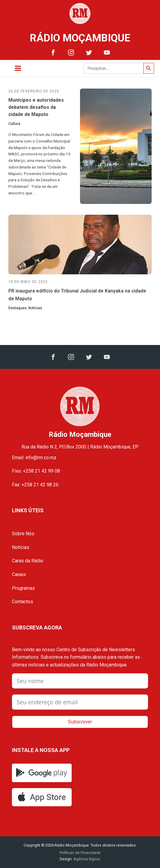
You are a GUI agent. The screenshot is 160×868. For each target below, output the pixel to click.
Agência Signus (86, 859)
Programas (23, 588)
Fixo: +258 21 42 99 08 (36, 471)
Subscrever (80, 722)
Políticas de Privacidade (80, 853)
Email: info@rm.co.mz (34, 458)
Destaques (17, 308)
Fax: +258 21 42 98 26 (35, 485)
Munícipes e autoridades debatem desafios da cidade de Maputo (36, 107)
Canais (19, 574)
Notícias (35, 308)
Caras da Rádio (28, 561)
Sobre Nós (23, 534)
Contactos (23, 602)
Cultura (14, 124)
